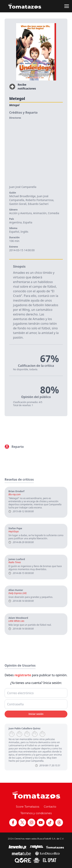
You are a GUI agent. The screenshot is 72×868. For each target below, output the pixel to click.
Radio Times (15, 562)
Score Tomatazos (28, 807)
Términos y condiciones (36, 813)
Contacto (50, 807)
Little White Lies (16, 621)
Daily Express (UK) (18, 593)
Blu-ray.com (14, 494)
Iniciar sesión (36, 714)
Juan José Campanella (23, 187)
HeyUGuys (14, 532)
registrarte (23, 675)
